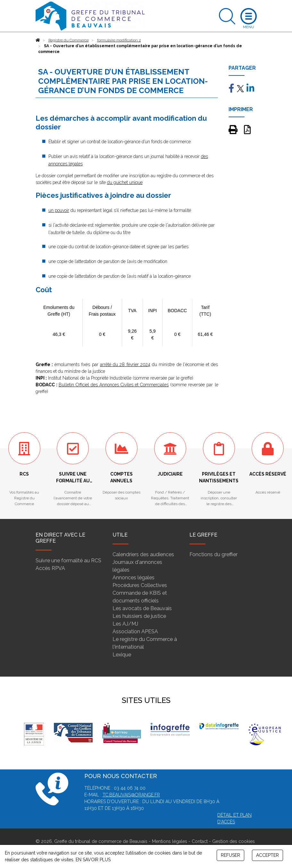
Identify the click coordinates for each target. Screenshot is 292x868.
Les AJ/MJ (125, 624)
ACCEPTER (267, 855)
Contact (200, 841)
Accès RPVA (50, 568)
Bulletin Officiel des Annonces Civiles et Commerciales (114, 385)
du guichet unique (125, 182)
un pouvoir (59, 210)
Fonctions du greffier (213, 554)
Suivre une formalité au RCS (68, 561)
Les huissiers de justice (139, 616)
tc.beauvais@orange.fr (131, 795)
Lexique (122, 655)
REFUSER (230, 855)
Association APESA (135, 631)
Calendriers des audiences (143, 554)
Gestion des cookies (234, 841)
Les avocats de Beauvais (142, 608)
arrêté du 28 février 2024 (125, 364)
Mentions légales (170, 841)
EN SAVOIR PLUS (93, 860)
